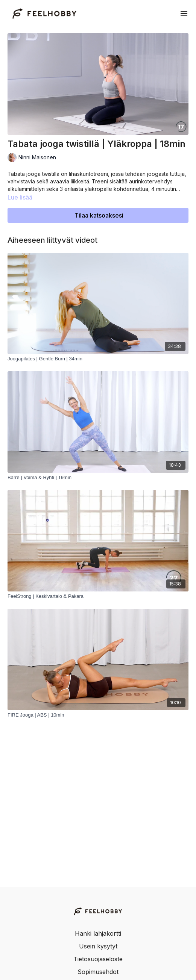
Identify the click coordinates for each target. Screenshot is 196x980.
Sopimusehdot (98, 972)
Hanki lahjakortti (98, 933)
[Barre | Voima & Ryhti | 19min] (98, 478)
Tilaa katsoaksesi (99, 215)
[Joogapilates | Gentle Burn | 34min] (98, 359)
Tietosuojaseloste (98, 959)
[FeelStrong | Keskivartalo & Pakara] (98, 596)
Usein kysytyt (98, 946)
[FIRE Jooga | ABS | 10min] (98, 715)
